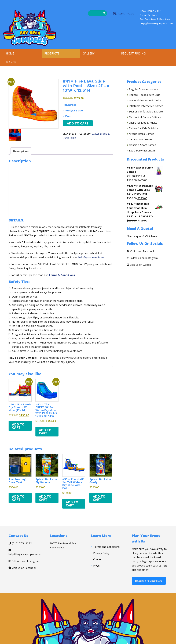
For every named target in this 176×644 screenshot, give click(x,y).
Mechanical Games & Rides (145, 117)
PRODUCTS (52, 53)
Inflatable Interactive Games (146, 106)
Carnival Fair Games (141, 139)
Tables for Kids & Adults (143, 128)
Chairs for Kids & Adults (143, 123)
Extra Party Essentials (142, 150)
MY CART (12, 62)
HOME (10, 53)
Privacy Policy (101, 553)
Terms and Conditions (106, 547)
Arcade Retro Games (142, 134)
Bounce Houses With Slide (145, 95)
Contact (98, 559)
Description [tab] (21, 151)
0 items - (123, 13)
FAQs (96, 565)
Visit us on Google (139, 265)
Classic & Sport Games (142, 145)
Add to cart (78, 123)
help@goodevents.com (92, 257)
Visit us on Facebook (141, 251)
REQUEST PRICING (133, 53)
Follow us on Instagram (142, 258)
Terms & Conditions (62, 275)
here (154, 236)
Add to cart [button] (18, 426)
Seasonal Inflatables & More (146, 111)
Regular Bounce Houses (143, 89)
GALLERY (89, 53)
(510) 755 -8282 (20, 543)
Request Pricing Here (149, 581)
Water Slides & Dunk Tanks (145, 100)
